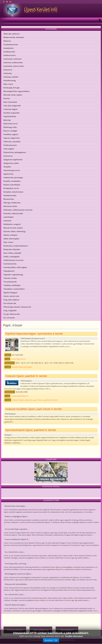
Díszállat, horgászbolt (11, 113)
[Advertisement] (51, 619)
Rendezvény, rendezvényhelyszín (16, 246)
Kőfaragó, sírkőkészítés (12, 203)
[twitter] (7, 2)
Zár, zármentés (9, 318)
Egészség (7, 120)
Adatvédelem (67, 630)
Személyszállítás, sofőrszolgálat (15, 267)
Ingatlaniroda (8, 174)
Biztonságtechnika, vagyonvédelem (16, 91)
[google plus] (11, 2)
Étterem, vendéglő (10, 131)
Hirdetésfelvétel (15, 630)
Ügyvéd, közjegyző (10, 293)
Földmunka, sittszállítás (12, 142)
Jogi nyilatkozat (41, 630)
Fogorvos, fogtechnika (12, 138)
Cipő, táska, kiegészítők (12, 106)
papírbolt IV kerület (51, 400)
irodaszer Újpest (18, 400)
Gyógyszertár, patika (11, 163)
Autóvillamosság (10, 80)
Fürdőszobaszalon (10, 145)
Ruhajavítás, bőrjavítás (12, 249)
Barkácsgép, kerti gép (11, 88)
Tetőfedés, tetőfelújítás (12, 285)
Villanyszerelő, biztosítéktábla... (16, 584)
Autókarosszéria (9, 55)
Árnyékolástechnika (11, 45)
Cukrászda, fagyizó (10, 109)
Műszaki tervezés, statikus (13, 228)
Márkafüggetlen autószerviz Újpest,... (19, 574)
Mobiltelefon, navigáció (12, 224)
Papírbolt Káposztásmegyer (22, 367)
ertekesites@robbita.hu (20, 396)
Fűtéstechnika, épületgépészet (15, 152)
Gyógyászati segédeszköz (13, 160)
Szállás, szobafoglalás (12, 257)
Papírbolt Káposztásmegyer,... (16, 605)
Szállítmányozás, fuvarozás (13, 260)
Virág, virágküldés (10, 310)
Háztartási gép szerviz (12, 170)
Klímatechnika (9, 199)
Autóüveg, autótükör (11, 77)
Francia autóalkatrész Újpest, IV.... (17, 539)
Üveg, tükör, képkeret (11, 300)
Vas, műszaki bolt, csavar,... (15, 552)
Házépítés (7, 167)
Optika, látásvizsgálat (11, 239)
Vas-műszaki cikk (10, 303)
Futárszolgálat (9, 149)
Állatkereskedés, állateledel (14, 37)
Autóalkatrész (9, 48)
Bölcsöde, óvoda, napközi (13, 95)
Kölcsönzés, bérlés (10, 206)
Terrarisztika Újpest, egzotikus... (17, 529)
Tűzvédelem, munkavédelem (14, 289)
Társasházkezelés (10, 282)
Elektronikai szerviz (11, 124)
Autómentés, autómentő (12, 59)
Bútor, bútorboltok (10, 102)
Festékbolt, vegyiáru (11, 134)
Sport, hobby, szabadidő (12, 253)
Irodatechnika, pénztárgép (13, 178)
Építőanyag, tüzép (10, 127)
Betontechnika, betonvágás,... (16, 506)
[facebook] (4, 2)
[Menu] (99, 20)
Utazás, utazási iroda (11, 296)
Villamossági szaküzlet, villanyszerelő (17, 307)
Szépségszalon (9, 271)
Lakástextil (7, 221)
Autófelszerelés (9, 52)
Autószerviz (8, 70)
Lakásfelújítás (8, 217)
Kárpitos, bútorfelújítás (12, 185)
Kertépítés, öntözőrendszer (13, 192)
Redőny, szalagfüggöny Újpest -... (17, 516)
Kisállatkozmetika (10, 195)
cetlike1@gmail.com (19, 359)
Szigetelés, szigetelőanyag (13, 275)
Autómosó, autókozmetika (13, 62)
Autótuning (8, 73)
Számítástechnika (10, 264)
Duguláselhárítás (10, 116)
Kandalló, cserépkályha (12, 181)
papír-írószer (38, 400)
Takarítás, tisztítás (10, 278)
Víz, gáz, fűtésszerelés (12, 314)
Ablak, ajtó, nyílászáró (11, 34)
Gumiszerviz (8, 156)
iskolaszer (29, 400)
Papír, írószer (8, 242)
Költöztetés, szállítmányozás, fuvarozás (18, 210)
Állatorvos (7, 41)
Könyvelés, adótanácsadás (13, 213)
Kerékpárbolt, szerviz (11, 188)
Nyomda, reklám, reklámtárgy (14, 231)
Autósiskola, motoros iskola (14, 66)
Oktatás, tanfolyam (10, 235)
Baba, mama (8, 84)
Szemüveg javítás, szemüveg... (16, 564)
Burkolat (7, 98)
